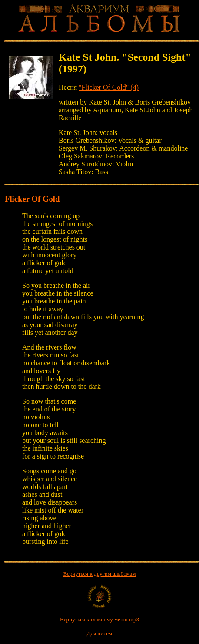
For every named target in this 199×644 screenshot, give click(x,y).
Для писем (99, 633)
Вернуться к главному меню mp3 (99, 619)
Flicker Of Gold (32, 199)
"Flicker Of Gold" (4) (109, 87)
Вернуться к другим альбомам (99, 574)
